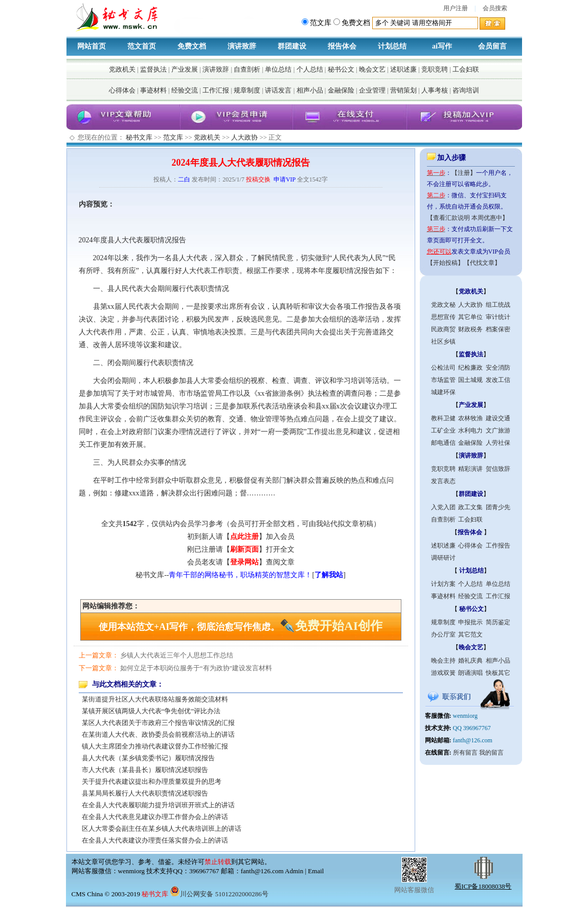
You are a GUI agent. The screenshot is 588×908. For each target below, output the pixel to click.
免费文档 (192, 46)
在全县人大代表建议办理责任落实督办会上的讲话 (155, 840)
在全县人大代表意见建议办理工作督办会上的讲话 (155, 817)
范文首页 (142, 46)
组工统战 (498, 305)
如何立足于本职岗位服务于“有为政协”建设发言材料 (196, 668)
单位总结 (278, 69)
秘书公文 (341, 69)
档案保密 (498, 329)
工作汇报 (216, 90)
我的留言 (491, 753)
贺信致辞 (498, 469)
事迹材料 (153, 90)
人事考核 (435, 90)
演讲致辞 (242, 46)
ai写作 (442, 46)
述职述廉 (403, 69)
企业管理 (372, 90)
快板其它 (498, 673)
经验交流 (185, 90)
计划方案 (443, 584)
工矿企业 (443, 430)
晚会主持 (443, 661)
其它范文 (470, 634)
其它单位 (470, 317)
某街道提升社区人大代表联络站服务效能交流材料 (155, 699)
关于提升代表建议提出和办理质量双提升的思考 (152, 781)
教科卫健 (443, 418)
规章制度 (247, 90)
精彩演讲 (470, 469)
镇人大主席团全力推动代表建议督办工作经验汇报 (155, 746)
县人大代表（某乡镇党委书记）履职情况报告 (148, 758)
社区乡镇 (443, 342)
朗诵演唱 (470, 673)
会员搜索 (495, 8)
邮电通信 (443, 443)
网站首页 (92, 46)
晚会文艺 (372, 69)
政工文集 (470, 507)
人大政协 (244, 137)
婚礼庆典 (470, 661)
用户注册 (456, 8)
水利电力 (470, 430)
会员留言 (492, 46)
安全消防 (498, 368)
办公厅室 (443, 634)
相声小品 (310, 90)
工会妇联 (466, 69)
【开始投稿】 (445, 263)
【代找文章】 (482, 263)
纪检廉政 (470, 368)
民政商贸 (443, 329)
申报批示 (470, 622)
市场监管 (443, 380)
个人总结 (310, 69)
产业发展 (185, 69)
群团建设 (292, 46)
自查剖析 (247, 69)
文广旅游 (498, 430)
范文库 (173, 137)
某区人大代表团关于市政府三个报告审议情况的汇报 (158, 723)
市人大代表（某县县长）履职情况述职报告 (145, 770)
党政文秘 (443, 305)
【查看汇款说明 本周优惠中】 (468, 218)
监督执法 (153, 69)
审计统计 (498, 317)
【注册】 (464, 173)
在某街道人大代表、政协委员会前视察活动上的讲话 (158, 734)
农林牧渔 (470, 418)
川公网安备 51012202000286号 (219, 894)
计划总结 (392, 46)
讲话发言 (278, 90)
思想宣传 (443, 317)
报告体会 (342, 46)
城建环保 (443, 392)
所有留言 (465, 753)
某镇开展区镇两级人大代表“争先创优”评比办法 (151, 711)
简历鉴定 (498, 622)
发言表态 (443, 481)
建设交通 (498, 418)
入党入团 (443, 507)
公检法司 (443, 368)
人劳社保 (498, 443)
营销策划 (403, 90)
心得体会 (122, 90)
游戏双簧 (443, 673)
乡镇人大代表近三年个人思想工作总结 (177, 655)
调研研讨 (443, 558)
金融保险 (341, 90)
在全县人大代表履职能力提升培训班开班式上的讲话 (158, 805)
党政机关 (122, 69)
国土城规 (470, 380)
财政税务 (470, 329)
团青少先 (498, 507)
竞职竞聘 (435, 69)
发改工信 (498, 380)
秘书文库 (139, 137)
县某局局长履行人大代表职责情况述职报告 (145, 793)
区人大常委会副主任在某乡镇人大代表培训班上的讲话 (162, 828)
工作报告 (498, 546)
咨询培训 (466, 90)
